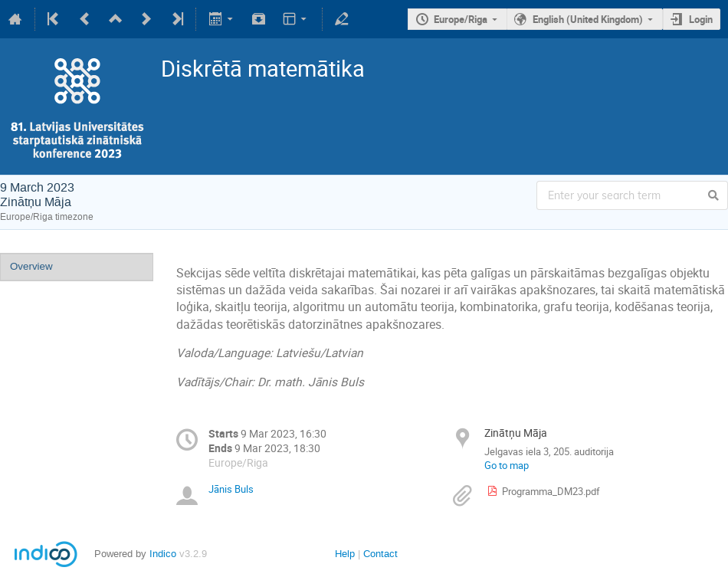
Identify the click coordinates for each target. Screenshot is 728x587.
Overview (31, 266)
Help (345, 554)
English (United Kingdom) (588, 19)
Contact (380, 554)
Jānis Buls (231, 489)
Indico (163, 554)
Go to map (507, 465)
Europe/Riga (461, 19)
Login (701, 19)
